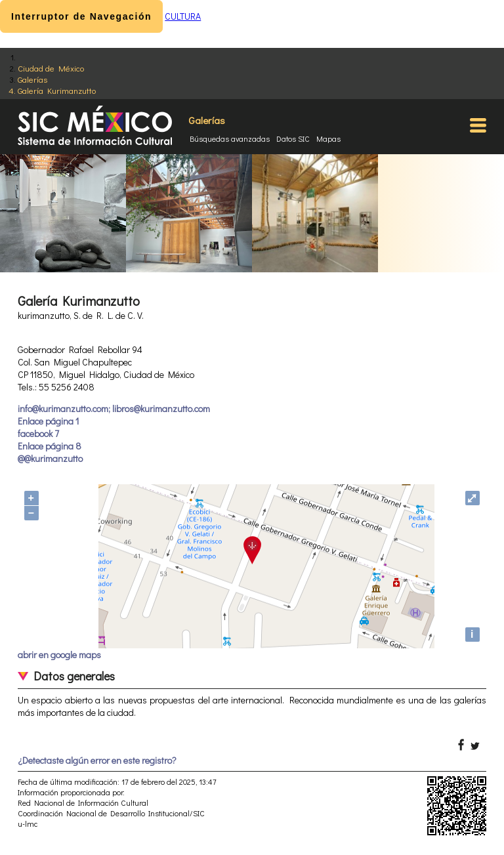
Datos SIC (293, 138)
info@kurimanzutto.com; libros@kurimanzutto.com (114, 408)
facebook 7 (38, 433)
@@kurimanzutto (50, 458)
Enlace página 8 (50, 446)
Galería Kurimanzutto (57, 90)
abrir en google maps (59, 655)
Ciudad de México (51, 68)
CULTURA (183, 16)
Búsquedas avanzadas (230, 138)
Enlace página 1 (48, 421)
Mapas (328, 138)
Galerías (32, 79)
